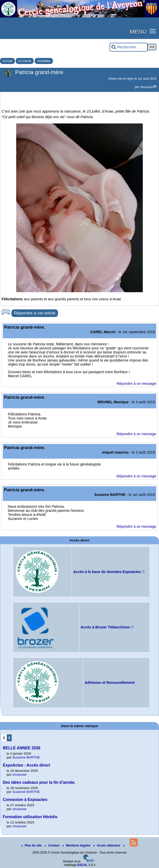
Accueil (7, 61)
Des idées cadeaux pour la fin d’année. (39, 782)
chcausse (146, 87)
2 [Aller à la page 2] (9, 738)
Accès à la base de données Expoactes (107, 572)
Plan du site (32, 845)
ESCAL (82, 865)
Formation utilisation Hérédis (30, 817)
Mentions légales (77, 845)
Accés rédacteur (107, 845)
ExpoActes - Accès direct (26, 765)
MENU (138, 32)
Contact (52, 845)
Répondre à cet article (35, 313)
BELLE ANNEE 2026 (22, 748)
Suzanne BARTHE (26, 757)
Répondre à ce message (136, 384)
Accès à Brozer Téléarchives (105, 627)
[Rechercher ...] (129, 47)
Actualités (44, 61)
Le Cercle (25, 61)
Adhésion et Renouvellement (110, 683)
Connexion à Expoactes (25, 800)
